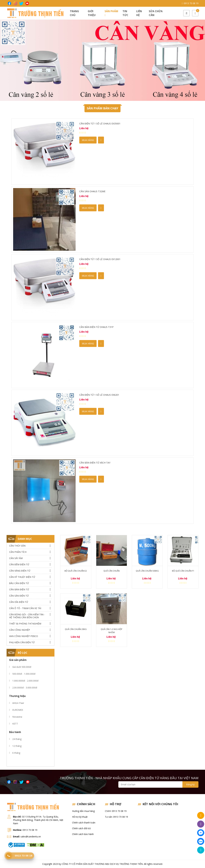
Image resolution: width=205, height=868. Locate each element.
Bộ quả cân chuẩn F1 (183, 571)
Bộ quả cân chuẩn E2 (76, 571)
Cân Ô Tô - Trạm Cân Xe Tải (25, 608)
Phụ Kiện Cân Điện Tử (22, 642)
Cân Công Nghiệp (20, 630)
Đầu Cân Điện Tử (19, 583)
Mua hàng (88, 140)
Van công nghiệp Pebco (24, 636)
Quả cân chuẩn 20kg (76, 629)
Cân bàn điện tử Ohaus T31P (96, 327)
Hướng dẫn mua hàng (83, 811)
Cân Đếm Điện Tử (19, 564)
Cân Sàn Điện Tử (19, 596)
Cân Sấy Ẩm (16, 558)
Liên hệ (139, 13)
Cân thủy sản (17, 546)
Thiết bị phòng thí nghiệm (25, 624)
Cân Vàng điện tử (20, 571)
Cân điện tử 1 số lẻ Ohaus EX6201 (99, 395)
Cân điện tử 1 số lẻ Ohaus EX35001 (100, 124)
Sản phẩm (111, 13)
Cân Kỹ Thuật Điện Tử (22, 577)
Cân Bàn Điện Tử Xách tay (95, 463)
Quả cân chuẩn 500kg (147, 571)
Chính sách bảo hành (83, 834)
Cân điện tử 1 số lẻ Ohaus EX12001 (100, 259)
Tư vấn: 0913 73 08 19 (116, 817)
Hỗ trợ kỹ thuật (80, 817)
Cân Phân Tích (18, 552)
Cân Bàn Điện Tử (19, 589)
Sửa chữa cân (156, 13)
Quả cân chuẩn (112, 571)
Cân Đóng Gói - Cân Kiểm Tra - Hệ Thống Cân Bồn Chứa (27, 616)
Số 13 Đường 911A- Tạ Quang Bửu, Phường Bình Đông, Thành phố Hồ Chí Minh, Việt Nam (38, 820)
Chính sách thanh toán (84, 823)
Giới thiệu (92, 13)
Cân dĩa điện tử (19, 602)
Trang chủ (74, 13)
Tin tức (125, 13)
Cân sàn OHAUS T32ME (92, 191)
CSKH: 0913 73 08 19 (116, 811)
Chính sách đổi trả (81, 828)
